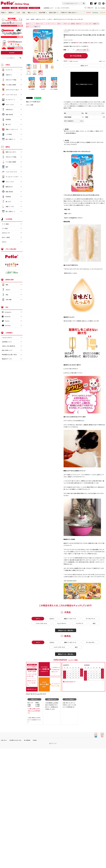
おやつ (50, 24)
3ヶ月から (50, 19)
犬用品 (3, 13)
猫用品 (11, 13)
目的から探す (53, 13)
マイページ (6, 8)
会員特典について (49, 8)
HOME (28, 19)
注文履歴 (14, 8)
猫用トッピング (30, 26)
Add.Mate (95, 13)
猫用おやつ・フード (31, 24)
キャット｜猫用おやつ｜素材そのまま (61, 24)
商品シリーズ (31, 13)
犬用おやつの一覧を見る (66, 630)
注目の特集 (42, 13)
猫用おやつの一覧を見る (66, 654)
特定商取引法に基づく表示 (9, 355)
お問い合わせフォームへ (32, 689)
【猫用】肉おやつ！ (80, 24)
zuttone (103, 13)
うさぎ (18, 13)
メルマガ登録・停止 (34, 8)
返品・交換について (7, 350)
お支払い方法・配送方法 (9, 346)
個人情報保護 (27, 740)
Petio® (89, 13)
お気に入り (89, 8)
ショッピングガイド (7, 337)
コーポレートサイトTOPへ (62, 8)
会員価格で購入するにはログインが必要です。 (76, 46)
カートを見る (100, 8)
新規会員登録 (23, 8)
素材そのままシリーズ (42, 24)
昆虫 (24, 13)
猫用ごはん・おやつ (41, 19)
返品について (102, 61)
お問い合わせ (4, 740)
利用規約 (35, 740)
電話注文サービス (7, 359)
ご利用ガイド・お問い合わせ (68, 13)
